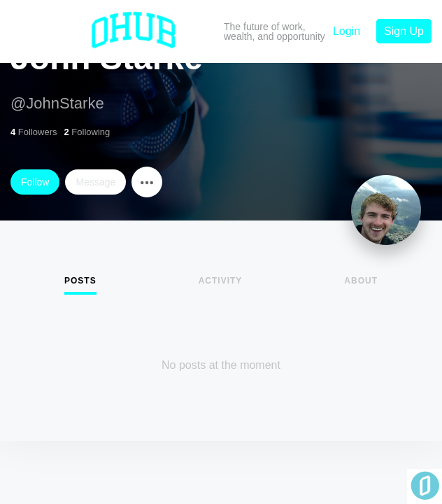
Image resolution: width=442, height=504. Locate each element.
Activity (221, 281)
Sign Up (404, 31)
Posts (80, 281)
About (361, 281)
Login (347, 31)
